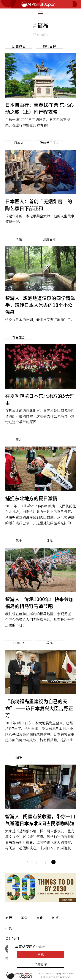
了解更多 (41, 964)
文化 (40, 918)
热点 (55, 918)
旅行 (9, 918)
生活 (9, 928)
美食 (24, 918)
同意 (41, 954)
